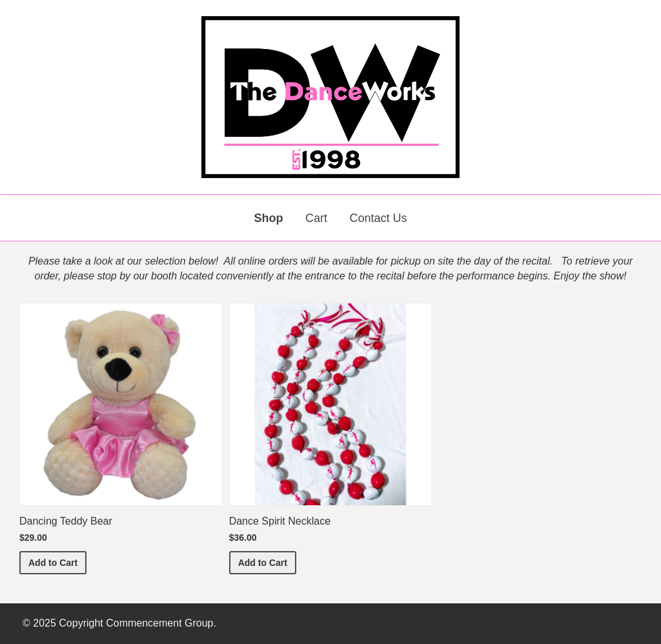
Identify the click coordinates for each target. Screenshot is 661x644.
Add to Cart (57, 562)
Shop (269, 218)
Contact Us (378, 218)
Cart (316, 218)
